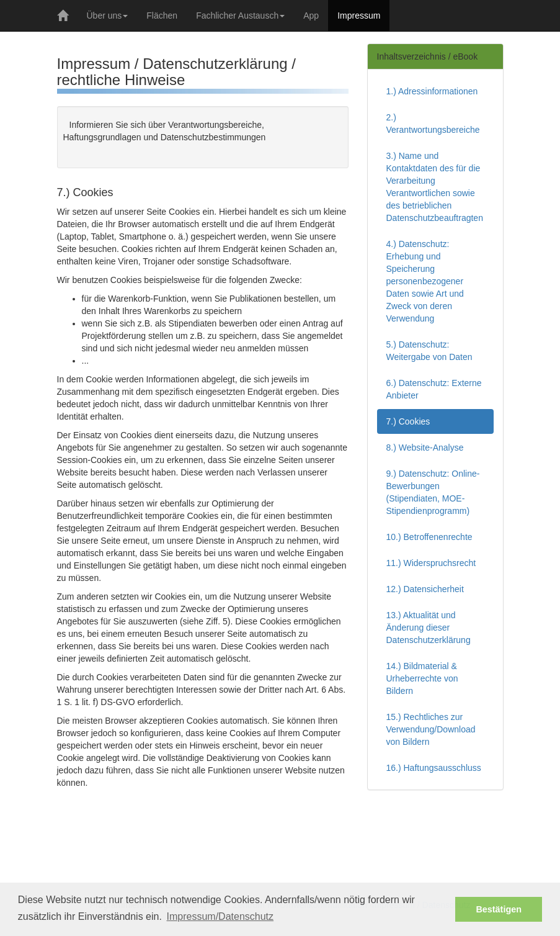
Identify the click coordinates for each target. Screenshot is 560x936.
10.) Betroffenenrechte (429, 537)
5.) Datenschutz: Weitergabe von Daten (429, 351)
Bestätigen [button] (499, 909)
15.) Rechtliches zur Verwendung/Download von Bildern (431, 729)
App (311, 16)
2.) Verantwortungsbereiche (433, 124)
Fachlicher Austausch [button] (240, 16)
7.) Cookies (408, 421)
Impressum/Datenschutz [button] (220, 916)
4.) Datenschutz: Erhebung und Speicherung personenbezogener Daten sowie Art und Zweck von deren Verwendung (425, 281)
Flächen (162, 16)
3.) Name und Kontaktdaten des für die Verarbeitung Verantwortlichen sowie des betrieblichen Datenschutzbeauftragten (435, 187)
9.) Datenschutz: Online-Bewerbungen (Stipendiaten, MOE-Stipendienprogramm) (433, 492)
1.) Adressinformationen (432, 91)
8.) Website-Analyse (425, 448)
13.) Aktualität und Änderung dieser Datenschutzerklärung (429, 628)
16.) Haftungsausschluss (434, 768)
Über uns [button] (108, 16)
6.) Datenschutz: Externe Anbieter (434, 389)
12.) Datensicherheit (425, 589)
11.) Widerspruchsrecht (431, 563)
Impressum (359, 16)
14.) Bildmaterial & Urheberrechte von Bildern (422, 678)
